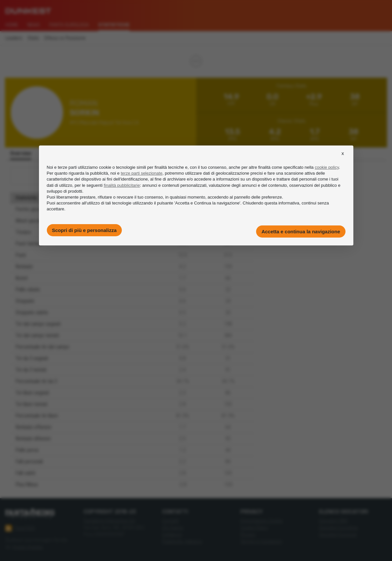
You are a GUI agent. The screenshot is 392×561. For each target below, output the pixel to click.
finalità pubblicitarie (122, 185)
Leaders (14, 38)
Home (12, 25)
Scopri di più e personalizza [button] (84, 230)
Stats (33, 38)
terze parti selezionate (142, 173)
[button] (343, 159)
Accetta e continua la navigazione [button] (301, 232)
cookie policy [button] (327, 167)
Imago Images (28, 547)
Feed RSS (20, 528)
